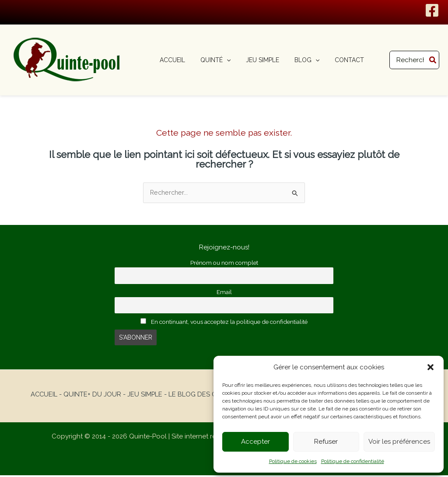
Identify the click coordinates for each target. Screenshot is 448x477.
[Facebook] (432, 10)
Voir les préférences (399, 442)
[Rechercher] (433, 60)
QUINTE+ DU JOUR (91, 396)
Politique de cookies (293, 461)
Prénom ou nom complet (224, 263)
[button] (430, 367)
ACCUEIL (43, 396)
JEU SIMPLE (144, 396)
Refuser (326, 442)
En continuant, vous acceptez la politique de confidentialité (224, 323)
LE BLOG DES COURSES (205, 396)
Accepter (255, 442)
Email (224, 293)
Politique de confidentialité (353, 461)
